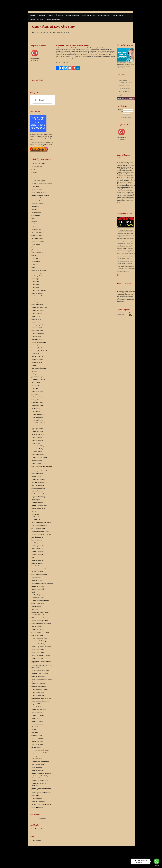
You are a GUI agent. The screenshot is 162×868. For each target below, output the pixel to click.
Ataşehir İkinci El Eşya (38, 554)
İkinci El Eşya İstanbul (38, 310)
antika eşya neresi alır (37, 756)
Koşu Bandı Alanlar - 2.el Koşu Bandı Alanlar (42, 467)
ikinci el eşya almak (37, 302)
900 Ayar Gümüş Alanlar (38, 414)
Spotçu (33, 557)
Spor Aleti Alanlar (36, 606)
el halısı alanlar (36, 215)
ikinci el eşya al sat (37, 437)
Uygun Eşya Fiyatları (37, 429)
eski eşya (34, 227)
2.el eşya (47, 136)
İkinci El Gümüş (36, 322)
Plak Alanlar (35, 609)
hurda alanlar (35, 264)
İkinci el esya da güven (38, 276)
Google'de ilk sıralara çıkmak (39, 575)
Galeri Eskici (35, 514)
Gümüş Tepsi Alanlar (37, 253)
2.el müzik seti (35, 385)
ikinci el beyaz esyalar (38, 391)
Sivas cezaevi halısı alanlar (39, 368)
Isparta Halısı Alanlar (37, 744)
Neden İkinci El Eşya (37, 359)
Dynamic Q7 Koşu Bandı (38, 684)
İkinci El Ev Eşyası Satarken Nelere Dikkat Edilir (41, 789)
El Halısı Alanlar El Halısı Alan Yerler (42, 804)
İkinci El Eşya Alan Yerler (39, 710)
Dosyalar (51, 15)
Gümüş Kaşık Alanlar (37, 420)
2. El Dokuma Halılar (37, 724)
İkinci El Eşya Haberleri (38, 479)
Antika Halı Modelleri (38, 738)
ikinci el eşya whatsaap (38, 695)
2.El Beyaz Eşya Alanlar (38, 163)
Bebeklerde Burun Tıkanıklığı (40, 673)
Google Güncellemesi (124, 91)
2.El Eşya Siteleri (36, 411)
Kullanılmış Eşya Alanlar (38, 348)
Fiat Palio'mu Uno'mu (37, 537)
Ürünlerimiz (60, 15)
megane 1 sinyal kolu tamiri (39, 753)
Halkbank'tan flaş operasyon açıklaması (42, 583)
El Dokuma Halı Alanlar (38, 618)
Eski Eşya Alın (35, 409)
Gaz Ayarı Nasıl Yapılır (38, 603)
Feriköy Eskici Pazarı (37, 406)
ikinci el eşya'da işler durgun (39, 641)
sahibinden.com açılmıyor (39, 687)
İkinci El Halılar (36, 718)
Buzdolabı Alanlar (36, 212)
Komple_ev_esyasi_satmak (39, 342)
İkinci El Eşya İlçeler (104, 15)
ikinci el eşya (35, 279)
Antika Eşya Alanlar (37, 201)
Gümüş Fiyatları (36, 443)
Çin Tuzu (34, 511)
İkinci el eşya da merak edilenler (40, 762)
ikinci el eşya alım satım (38, 299)
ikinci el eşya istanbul (37, 313)
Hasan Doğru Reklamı (38, 598)
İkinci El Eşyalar (36, 316)
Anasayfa (32, 15)
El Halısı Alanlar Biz (37, 572)
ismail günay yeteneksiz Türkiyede (41, 655)
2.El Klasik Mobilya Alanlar (39, 458)
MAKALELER (36, 383)
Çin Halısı (34, 730)
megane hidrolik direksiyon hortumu (41, 698)
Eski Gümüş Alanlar (37, 233)
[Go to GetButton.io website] (157, 866)
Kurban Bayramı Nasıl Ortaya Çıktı (41, 534)
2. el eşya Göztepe (36, 400)
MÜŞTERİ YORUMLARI (39, 357)
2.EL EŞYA (35, 388)
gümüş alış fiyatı (36, 250)
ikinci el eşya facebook (124, 86)
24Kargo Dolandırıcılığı (38, 650)
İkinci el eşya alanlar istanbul (39, 296)
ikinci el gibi (127, 258)
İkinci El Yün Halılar (37, 721)
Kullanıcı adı (120, 110)
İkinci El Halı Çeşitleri (38, 715)
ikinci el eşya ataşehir (37, 440)
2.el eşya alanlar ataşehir (38, 181)
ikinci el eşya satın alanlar (39, 676)
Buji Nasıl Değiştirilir (37, 595)
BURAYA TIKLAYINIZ (123, 67)
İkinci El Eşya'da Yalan (38, 546)
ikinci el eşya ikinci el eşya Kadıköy (41, 624)
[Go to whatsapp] (157, 861)
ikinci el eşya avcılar (37, 474)
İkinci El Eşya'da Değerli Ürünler (41, 793)
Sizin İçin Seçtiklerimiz (38, 485)
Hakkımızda (41, 15)
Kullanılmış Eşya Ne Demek (39, 351)
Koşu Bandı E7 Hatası (38, 704)
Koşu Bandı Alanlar (37, 713)
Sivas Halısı (35, 733)
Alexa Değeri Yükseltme (38, 488)
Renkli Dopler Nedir (37, 580)
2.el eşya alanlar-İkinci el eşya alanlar (42, 184)
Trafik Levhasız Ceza (37, 491)
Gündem (34, 256)
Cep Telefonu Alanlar (37, 520)
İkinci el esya (120, 162)
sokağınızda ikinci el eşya (38, 508)
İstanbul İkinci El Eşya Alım (39, 423)
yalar (39, 135)
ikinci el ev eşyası (36, 319)
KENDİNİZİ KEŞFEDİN (38, 380)
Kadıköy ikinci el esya (38, 397)
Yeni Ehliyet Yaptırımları (38, 494)
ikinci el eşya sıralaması (38, 455)
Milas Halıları (35, 727)
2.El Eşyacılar (35, 186)
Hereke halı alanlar (37, 767)
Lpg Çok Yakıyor (36, 592)
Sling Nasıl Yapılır (37, 627)
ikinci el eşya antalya (37, 305)
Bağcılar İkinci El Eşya (38, 552)
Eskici (33, 218)
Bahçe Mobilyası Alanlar (54, 19)
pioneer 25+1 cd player (38, 652)
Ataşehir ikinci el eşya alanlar (40, 781)
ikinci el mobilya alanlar (38, 333)
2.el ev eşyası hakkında (38, 198)
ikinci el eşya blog (36, 840)
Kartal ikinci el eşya (37, 759)
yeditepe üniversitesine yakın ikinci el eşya (42, 680)
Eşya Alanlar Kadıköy (37, 238)
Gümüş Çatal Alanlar (37, 417)
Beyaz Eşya (35, 210)
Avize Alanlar (35, 207)
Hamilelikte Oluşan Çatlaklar (39, 526)
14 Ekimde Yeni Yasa (37, 658)
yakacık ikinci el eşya (37, 377)
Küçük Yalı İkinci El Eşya (39, 497)
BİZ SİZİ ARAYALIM (88, 15)
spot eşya (34, 374)
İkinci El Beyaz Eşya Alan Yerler (40, 195)
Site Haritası (42, 818)
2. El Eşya (34, 172)
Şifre (122, 112)
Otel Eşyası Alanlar (37, 517)
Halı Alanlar (35, 259)
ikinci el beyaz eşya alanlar (39, 270)
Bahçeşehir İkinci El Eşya (38, 644)
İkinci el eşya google (37, 503)
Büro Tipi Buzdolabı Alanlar (39, 482)
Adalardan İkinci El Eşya (38, 446)
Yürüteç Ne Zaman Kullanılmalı (40, 670)
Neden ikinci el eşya (37, 362)
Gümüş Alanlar (36, 244)
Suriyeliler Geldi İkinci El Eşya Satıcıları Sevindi (40, 777)
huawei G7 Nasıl (36, 707)
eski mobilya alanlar (37, 235)
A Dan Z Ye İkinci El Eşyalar (39, 615)
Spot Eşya (34, 371)
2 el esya (34, 169)
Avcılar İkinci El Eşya (37, 449)
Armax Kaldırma (36, 463)
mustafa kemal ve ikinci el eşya (40, 612)
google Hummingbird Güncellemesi (41, 523)
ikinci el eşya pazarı (37, 798)
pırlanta (34, 365)
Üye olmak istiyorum (126, 117)
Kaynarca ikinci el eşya (125, 88)
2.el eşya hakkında (37, 189)
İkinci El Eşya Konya (37, 629)
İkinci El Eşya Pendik (37, 543)
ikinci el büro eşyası (37, 273)
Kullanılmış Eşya (36, 345)
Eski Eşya (34, 221)
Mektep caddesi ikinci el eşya (39, 505)
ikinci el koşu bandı (37, 328)
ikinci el (34, 267)
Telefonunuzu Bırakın (72, 15)
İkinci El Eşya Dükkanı (38, 586)
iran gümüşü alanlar (37, 339)
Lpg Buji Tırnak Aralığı (38, 589)
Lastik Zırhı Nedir (36, 578)
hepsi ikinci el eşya (37, 540)
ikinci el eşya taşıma (37, 563)
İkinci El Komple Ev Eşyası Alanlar (41, 773)
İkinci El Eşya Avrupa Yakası (39, 308)
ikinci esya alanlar (36, 336)
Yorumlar (58, 62)
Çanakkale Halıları (37, 736)
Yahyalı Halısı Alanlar (38, 741)
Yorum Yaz (65, 62)
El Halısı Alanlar (36, 477)
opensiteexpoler (36, 500)
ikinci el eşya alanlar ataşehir (39, 471)
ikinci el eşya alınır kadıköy (39, 569)
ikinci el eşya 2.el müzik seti (39, 290)
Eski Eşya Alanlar (36, 230)
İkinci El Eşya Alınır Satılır (126, 83)
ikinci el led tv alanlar (37, 331)
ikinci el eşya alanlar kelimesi (40, 689)
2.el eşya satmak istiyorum (39, 192)
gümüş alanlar (35, 247)
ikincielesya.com (36, 426)
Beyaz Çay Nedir (36, 566)
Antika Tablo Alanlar (37, 204)
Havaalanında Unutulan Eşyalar (40, 531)
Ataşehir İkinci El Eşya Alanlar (40, 621)
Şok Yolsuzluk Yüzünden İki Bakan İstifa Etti (41, 662)
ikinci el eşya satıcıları (38, 692)
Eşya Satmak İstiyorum (38, 241)
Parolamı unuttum (126, 116)
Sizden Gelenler (123, 80)
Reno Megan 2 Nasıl (37, 635)
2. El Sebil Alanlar (37, 452)
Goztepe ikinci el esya (37, 403)
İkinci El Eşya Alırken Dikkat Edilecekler (40, 784)
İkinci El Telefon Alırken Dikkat (40, 601)
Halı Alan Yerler (36, 261)
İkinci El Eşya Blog (118, 15)
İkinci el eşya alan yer (37, 560)
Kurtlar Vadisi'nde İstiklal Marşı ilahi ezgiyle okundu (42, 667)
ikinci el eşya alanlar (37, 293)
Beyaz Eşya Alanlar (37, 460)
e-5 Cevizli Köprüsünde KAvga (40, 750)
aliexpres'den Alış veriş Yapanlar (40, 632)
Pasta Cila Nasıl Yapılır (38, 764)
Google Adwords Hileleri (38, 528)
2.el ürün (127, 243)
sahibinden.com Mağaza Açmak (40, 701)
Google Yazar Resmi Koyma (39, 638)
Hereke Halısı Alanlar (37, 807)
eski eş (36, 135)
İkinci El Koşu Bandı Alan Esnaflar (41, 647)
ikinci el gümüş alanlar (38, 325)
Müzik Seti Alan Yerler (38, 434)
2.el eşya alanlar (36, 178)
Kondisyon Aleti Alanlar (37, 19)
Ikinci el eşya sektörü (37, 770)
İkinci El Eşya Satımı (37, 432)
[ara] (42, 100)
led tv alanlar (35, 354)
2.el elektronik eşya (37, 166)
